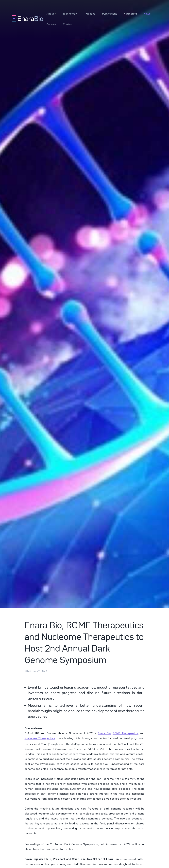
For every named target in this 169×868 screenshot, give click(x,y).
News (147, 14)
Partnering (130, 14)
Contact (68, 24)
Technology (70, 14)
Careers (51, 24)
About (51, 14)
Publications (110, 14)
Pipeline (91, 14)
